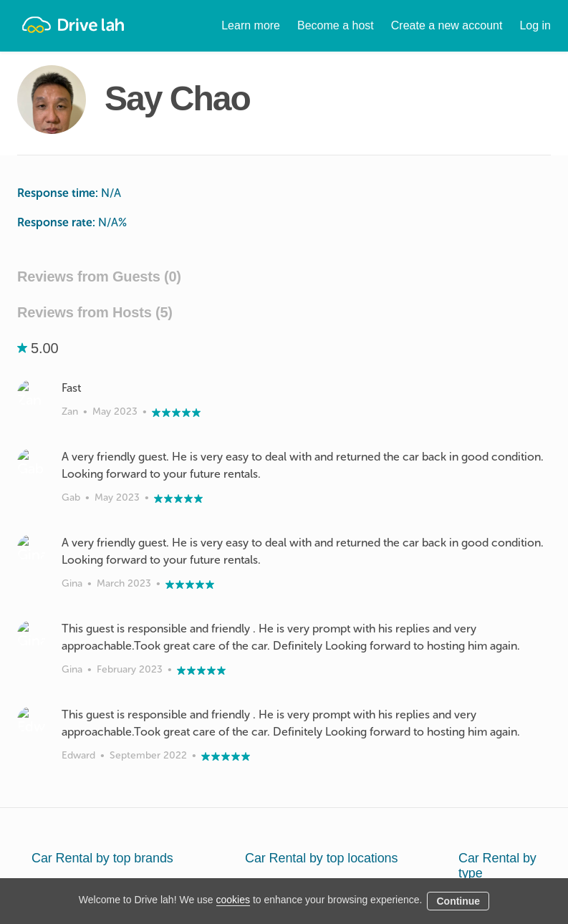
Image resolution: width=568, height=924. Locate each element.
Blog (336, 867)
